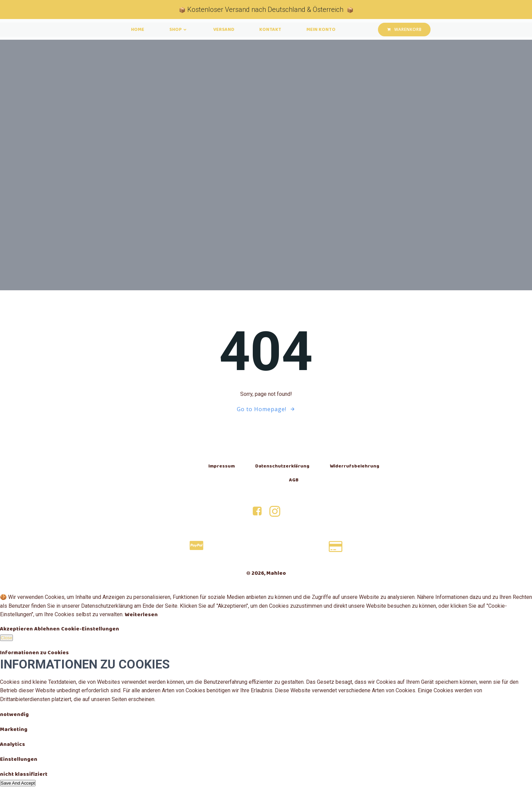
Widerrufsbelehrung (354, 466)
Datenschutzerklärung (282, 466)
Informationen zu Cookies (34, 654)
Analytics (13, 745)
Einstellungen (19, 760)
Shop (177, 30)
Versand (224, 30)
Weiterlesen (141, 616)
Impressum (221, 466)
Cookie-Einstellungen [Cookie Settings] (90, 630)
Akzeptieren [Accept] (16, 630)
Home (134, 30)
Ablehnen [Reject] (47, 630)
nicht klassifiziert (24, 775)
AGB (293, 480)
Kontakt (273, 30)
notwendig (14, 716)
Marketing (14, 730)
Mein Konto (325, 30)
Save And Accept (18, 784)
